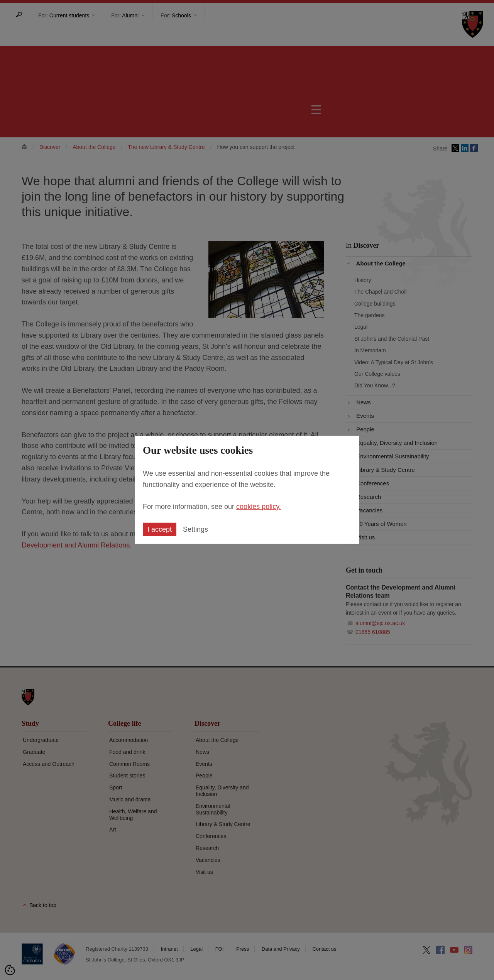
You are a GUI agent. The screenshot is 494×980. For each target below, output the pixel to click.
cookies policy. (259, 506)
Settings (195, 529)
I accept (160, 529)
